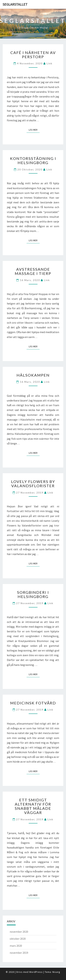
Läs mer (34, 130)
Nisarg (56, 972)
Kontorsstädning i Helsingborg (33, 160)
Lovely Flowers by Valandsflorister (33, 484)
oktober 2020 (18, 939)
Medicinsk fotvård (33, 703)
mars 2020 (16, 946)
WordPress (36, 972)
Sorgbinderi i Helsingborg (33, 594)
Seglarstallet (15, 4)
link (50, 63)
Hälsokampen (33, 375)
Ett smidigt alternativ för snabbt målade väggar (33, 806)
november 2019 (19, 953)
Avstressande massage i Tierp (33, 271)
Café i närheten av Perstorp (33, 55)
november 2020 (19, 932)
